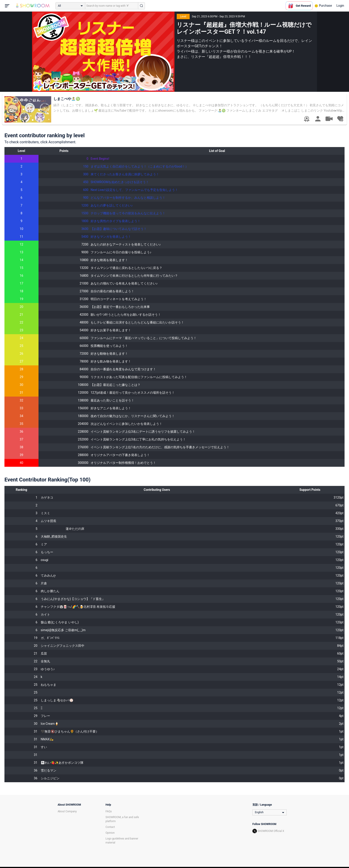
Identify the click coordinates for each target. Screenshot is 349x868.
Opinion (110, 833)
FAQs (109, 811)
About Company (67, 811)
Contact (110, 827)
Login (340, 6)
